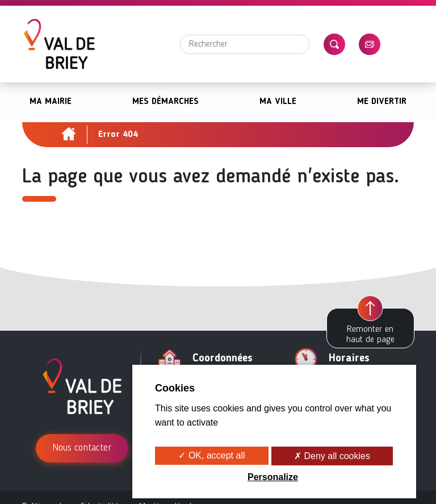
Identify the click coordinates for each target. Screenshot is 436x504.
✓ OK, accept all (211, 455)
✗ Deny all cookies (332, 456)
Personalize (273, 477)
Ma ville (278, 102)
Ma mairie (51, 102)
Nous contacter (82, 448)
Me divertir (382, 102)
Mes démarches (165, 102)
